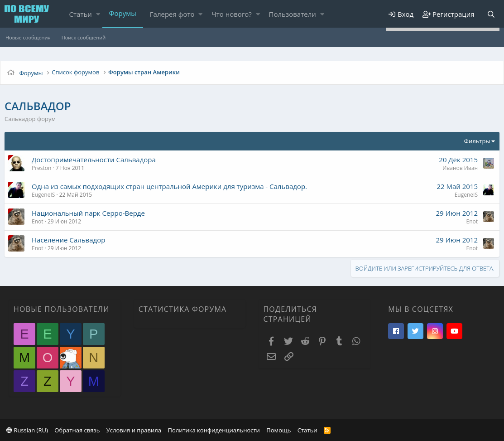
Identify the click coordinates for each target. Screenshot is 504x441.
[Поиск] (491, 14)
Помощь (278, 430)
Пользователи (293, 14)
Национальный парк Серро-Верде (88, 213)
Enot (38, 221)
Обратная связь (77, 430)
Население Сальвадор (68, 240)
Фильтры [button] (477, 141)
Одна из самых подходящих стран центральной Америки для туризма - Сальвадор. (169, 186)
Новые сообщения (28, 37)
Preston (41, 168)
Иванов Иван (460, 168)
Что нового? (232, 14)
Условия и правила (134, 430)
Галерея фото (172, 14)
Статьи (81, 14)
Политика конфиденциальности (214, 430)
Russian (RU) (27, 430)
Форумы (123, 13)
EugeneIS (43, 195)
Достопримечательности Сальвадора (94, 160)
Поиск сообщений (84, 37)
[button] (98, 14)
